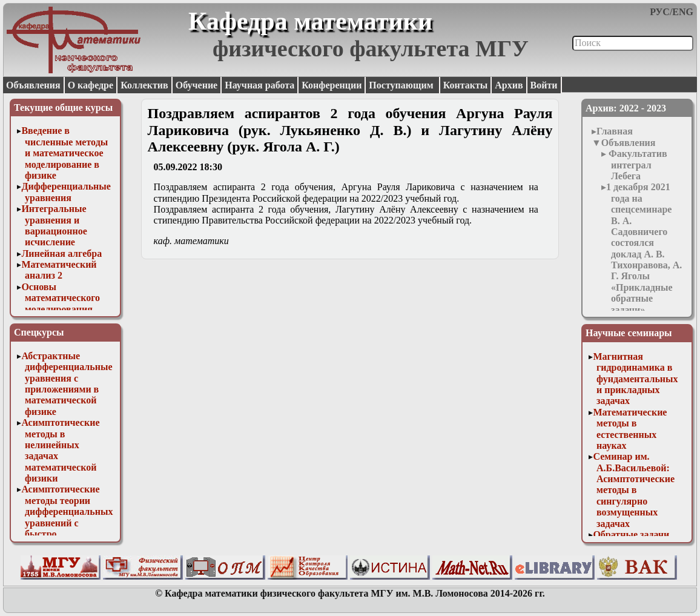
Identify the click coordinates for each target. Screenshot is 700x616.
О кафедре (91, 85)
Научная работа (259, 85)
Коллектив (144, 85)
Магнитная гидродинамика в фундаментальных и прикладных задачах (635, 379)
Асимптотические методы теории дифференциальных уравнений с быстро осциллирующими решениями (67, 522)
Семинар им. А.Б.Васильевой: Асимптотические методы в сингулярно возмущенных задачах (634, 490)
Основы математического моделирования (61, 298)
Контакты (466, 85)
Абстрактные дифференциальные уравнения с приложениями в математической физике (67, 384)
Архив (509, 85)
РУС (660, 12)
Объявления (33, 85)
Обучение (197, 85)
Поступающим (402, 85)
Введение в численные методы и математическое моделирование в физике (64, 153)
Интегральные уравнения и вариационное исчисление (54, 225)
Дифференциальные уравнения (66, 192)
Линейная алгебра (61, 253)
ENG (683, 12)
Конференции (332, 85)
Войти (544, 85)
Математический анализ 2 (59, 270)
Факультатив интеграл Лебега (637, 165)
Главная (615, 131)
